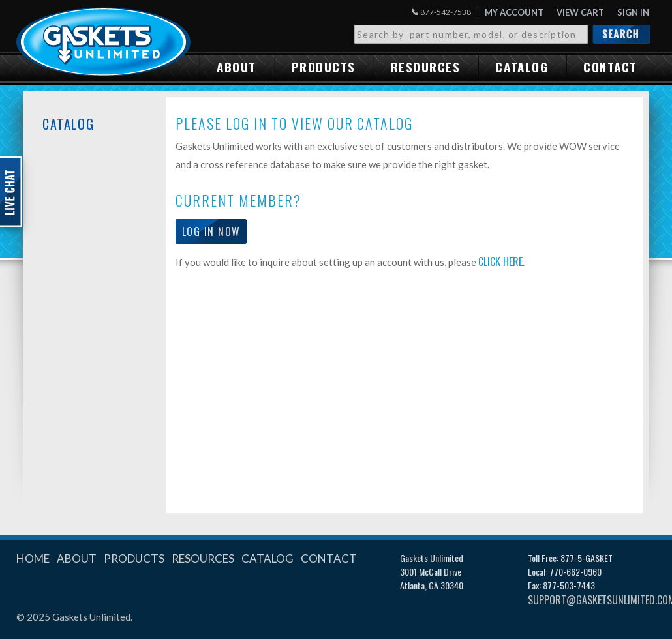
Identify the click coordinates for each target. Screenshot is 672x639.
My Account (514, 12)
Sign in (633, 12)
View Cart (580, 12)
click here (500, 261)
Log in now (211, 231)
